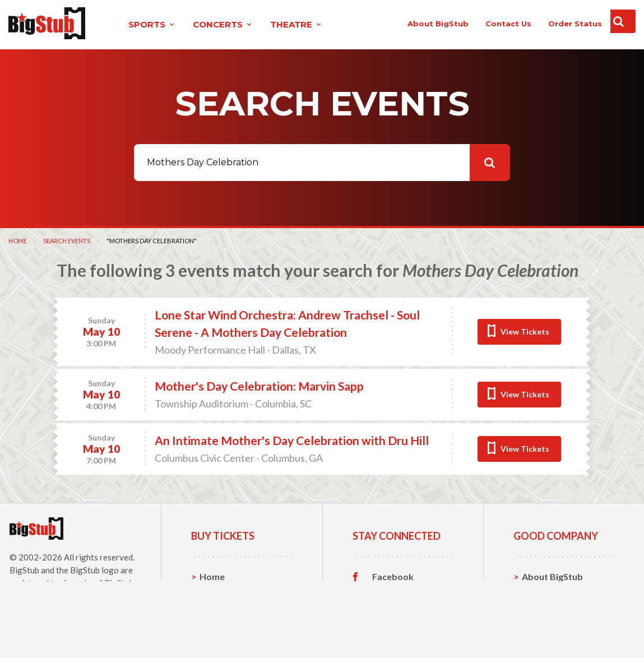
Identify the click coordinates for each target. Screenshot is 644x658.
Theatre (217, 628)
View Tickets (525, 331)
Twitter (388, 594)
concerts (200, 24)
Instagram (393, 611)
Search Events (67, 240)
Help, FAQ (543, 611)
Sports (214, 593)
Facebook (393, 576)
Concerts (219, 611)
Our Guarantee (553, 628)
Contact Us (545, 593)
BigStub (24, 569)
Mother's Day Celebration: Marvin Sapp (259, 386)
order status (550, 24)
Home (18, 240)
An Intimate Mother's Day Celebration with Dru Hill (292, 440)
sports (129, 24)
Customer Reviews (411, 628)
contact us (483, 24)
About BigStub (413, 24)
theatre (273, 24)
